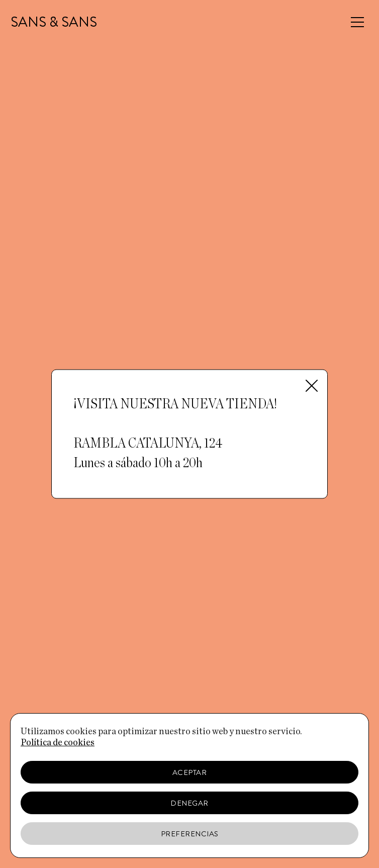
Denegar (190, 803)
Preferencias (190, 834)
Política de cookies (58, 743)
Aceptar (190, 772)
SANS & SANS (54, 22)
